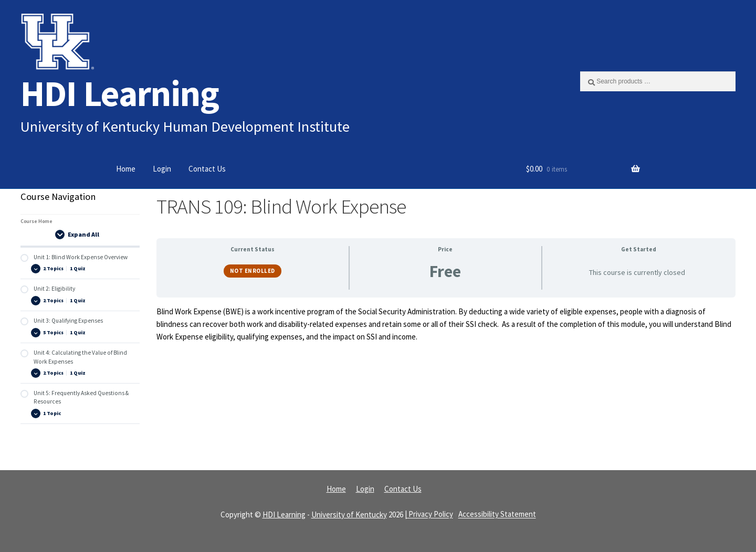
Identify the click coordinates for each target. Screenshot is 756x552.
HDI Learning (120, 93)
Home (126, 169)
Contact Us (207, 169)
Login (162, 169)
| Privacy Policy (429, 514)
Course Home (36, 221)
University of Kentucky (349, 514)
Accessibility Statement (497, 514)
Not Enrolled (253, 271)
